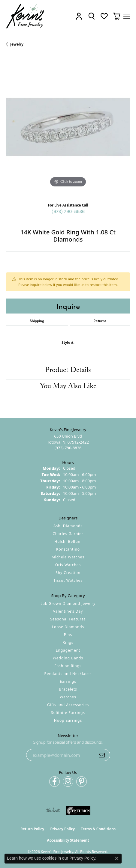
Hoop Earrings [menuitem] (68, 720)
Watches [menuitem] (68, 697)
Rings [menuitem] (68, 642)
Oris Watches (68, 565)
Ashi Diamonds (68, 526)
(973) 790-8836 (68, 211)
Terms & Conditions (98, 829)
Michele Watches (68, 557)
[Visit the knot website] (53, 811)
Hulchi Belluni (68, 541)
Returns (100, 321)
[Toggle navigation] (127, 16)
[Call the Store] (68, 448)
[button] (79, 16)
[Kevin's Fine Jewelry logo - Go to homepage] (25, 16)
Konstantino (68, 549)
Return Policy (32, 829)
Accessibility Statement (68, 840)
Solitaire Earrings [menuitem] (68, 713)
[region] (68, 127)
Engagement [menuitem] (68, 650)
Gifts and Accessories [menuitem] (68, 705)
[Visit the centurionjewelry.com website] (78, 811)
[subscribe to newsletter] (102, 755)
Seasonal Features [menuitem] (68, 619)
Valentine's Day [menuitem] (68, 611)
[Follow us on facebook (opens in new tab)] (54, 782)
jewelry (17, 44)
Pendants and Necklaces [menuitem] (68, 674)
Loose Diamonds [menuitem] (68, 627)
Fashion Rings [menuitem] (68, 666)
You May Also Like (68, 387)
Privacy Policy (62, 829)
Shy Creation (68, 573)
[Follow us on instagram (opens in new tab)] (68, 782)
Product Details (68, 371)
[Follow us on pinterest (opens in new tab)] (82, 782)
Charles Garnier (68, 534)
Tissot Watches (68, 580)
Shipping (37, 321)
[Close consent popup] (117, 858)
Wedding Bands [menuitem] (68, 658)
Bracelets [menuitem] (68, 689)
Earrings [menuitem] (68, 681)
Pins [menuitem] (68, 635)
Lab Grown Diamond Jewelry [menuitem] (68, 603)
